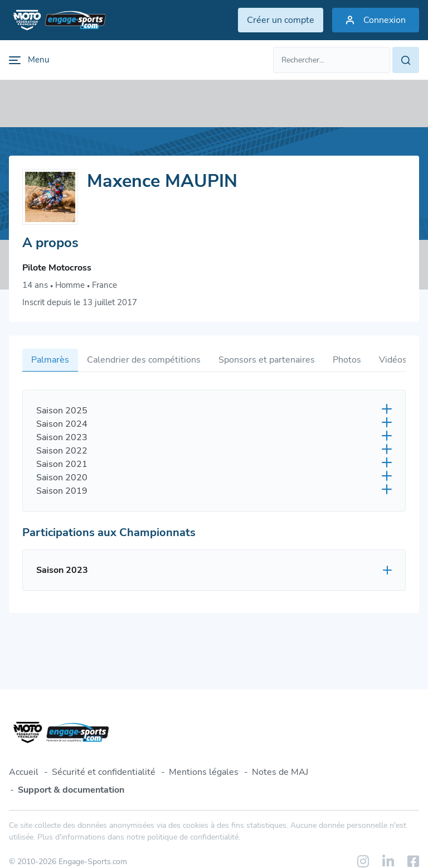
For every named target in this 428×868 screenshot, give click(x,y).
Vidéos (393, 360)
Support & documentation (71, 790)
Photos (347, 360)
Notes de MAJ (280, 772)
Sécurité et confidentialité (104, 772)
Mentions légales (204, 772)
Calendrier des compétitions (144, 360)
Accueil (24, 772)
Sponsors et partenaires (267, 360)
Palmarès (50, 360)
